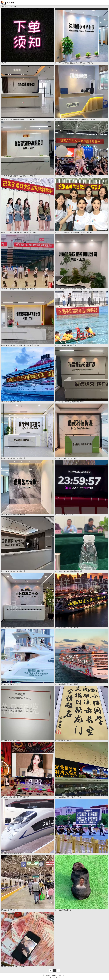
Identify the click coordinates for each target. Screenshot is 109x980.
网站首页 (11, 6)
